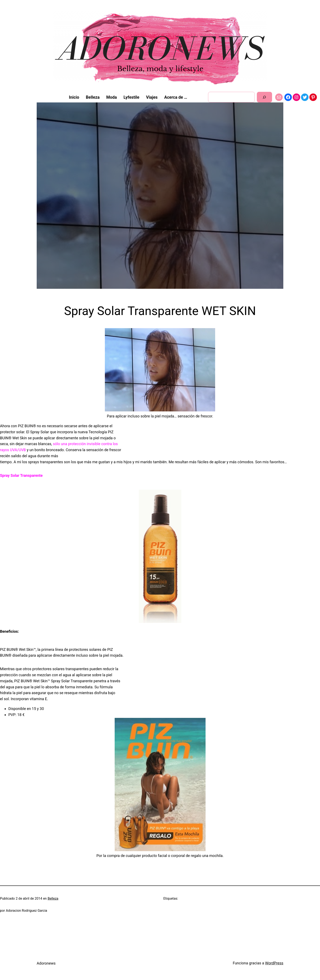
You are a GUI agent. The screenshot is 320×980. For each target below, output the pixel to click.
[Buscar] (264, 97)
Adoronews (46, 963)
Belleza (53, 898)
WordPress (274, 963)
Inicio (74, 97)
